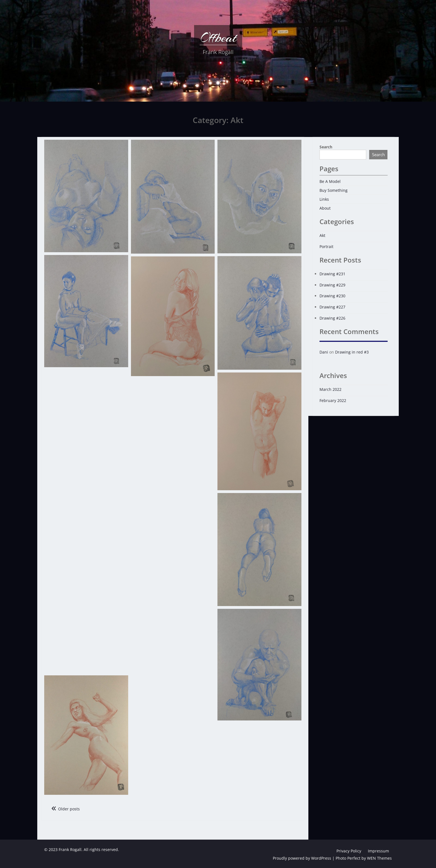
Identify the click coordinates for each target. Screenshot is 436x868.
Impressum (378, 851)
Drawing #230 (332, 296)
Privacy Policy (349, 851)
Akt (322, 235)
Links (324, 199)
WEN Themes (379, 858)
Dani (324, 352)
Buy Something (334, 190)
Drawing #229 (332, 285)
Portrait (326, 247)
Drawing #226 (332, 318)
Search (326, 147)
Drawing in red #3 (352, 352)
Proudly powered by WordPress (302, 858)
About (325, 208)
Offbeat (218, 38)
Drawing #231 (332, 274)
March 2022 (330, 389)
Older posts (69, 809)
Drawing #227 (332, 307)
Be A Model (330, 181)
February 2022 (333, 400)
